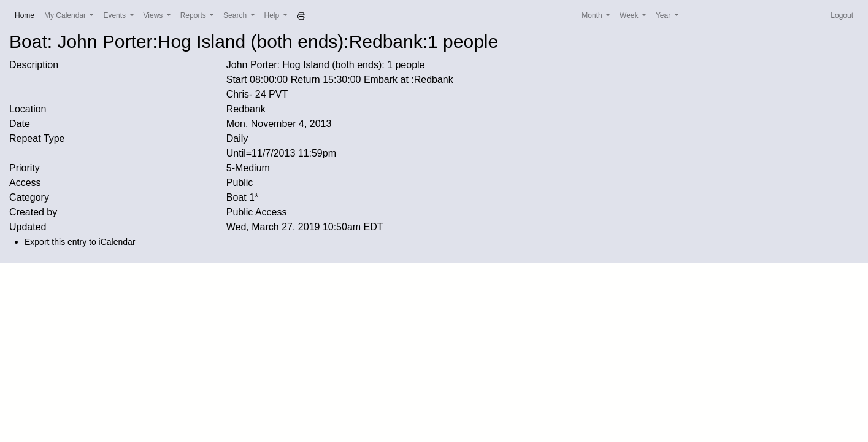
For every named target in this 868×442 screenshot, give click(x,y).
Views (154, 15)
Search (236, 15)
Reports (194, 15)
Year (664, 15)
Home (27, 14)
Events (115, 15)
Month (593, 15)
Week (630, 15)
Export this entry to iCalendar (80, 242)
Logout (842, 15)
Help (273, 15)
